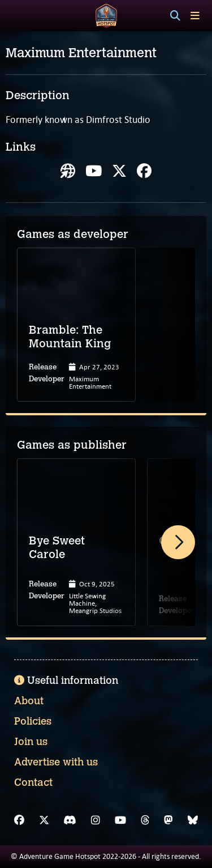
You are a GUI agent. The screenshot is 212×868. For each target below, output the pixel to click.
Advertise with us (56, 762)
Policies (33, 721)
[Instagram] (96, 820)
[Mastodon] (168, 820)
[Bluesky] (193, 820)
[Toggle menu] (195, 16)
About (29, 701)
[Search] (175, 16)
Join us (31, 742)
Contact (33, 782)
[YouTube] (120, 820)
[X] (44, 820)
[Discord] (70, 820)
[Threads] (145, 820)
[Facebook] (19, 820)
